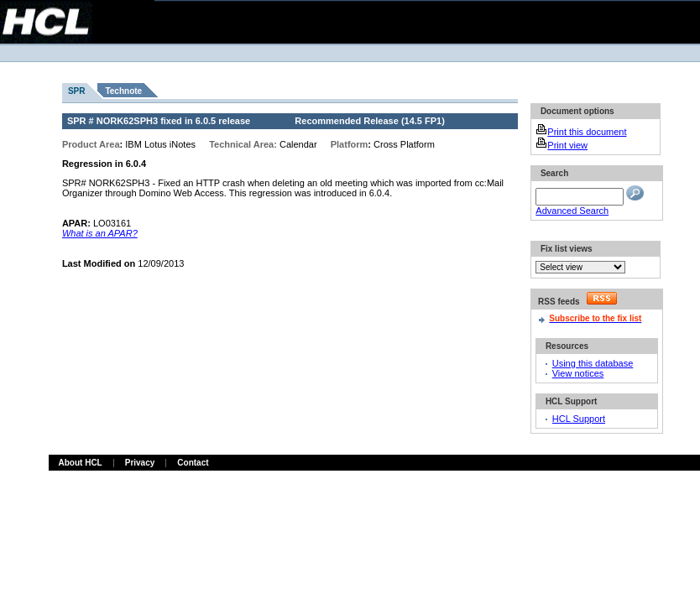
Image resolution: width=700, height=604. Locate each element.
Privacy (140, 463)
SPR (77, 91)
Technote (123, 91)
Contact (193, 463)
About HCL (81, 463)
